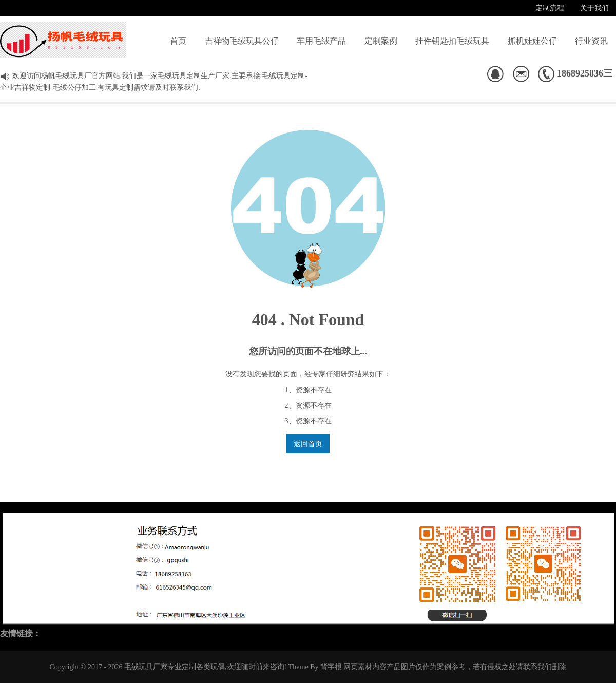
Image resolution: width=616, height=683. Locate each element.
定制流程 (550, 8)
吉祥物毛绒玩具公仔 (242, 41)
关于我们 (594, 8)
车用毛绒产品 (321, 41)
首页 (178, 41)
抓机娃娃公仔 (532, 41)
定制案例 (381, 41)
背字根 (331, 667)
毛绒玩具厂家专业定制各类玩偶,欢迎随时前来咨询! (205, 667)
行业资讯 (591, 41)
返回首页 (308, 444)
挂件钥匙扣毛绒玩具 (452, 41)
